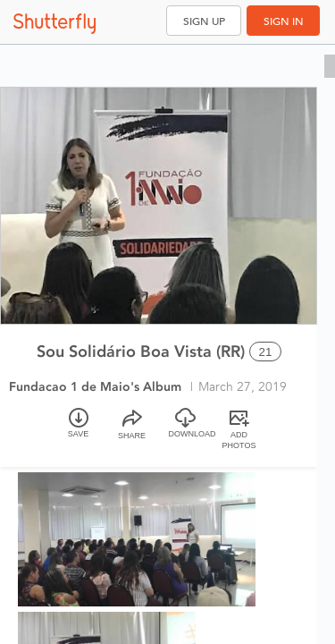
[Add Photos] (239, 431)
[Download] (186, 431)
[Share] (132, 431)
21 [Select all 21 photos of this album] (266, 352)
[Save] (79, 431)
